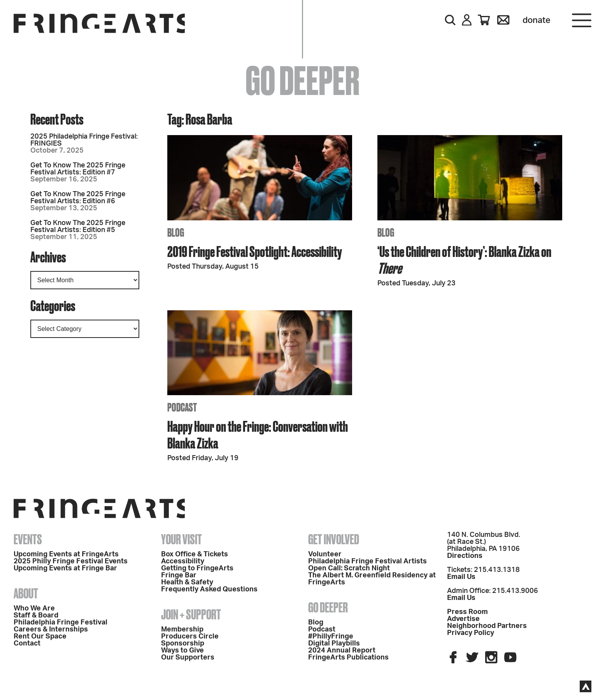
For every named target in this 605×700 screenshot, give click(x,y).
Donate (537, 20)
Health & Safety (187, 582)
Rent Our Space (40, 637)
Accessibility (183, 561)
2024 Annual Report (342, 651)
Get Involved (334, 539)
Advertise (463, 619)
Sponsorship (183, 644)
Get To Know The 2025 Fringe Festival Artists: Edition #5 (78, 227)
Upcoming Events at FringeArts (66, 554)
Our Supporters (188, 658)
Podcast (322, 630)
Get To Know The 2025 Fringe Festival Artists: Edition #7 (78, 169)
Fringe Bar (179, 575)
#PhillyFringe (331, 637)
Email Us (461, 577)
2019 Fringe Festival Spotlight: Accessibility (255, 251)
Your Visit (181, 539)
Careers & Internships (51, 630)
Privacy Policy (471, 633)
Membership (182, 630)
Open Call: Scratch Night (349, 568)
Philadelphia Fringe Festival (60, 623)
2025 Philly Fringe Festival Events (71, 561)
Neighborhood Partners (487, 626)
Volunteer (325, 554)
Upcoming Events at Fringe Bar (65, 568)
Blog (316, 623)
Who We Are (34, 609)
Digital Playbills (334, 644)
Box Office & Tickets (195, 554)
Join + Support (191, 614)
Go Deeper (328, 607)
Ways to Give (182, 651)
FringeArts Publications (348, 658)
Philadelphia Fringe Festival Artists (367, 561)
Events (28, 539)
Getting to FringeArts (197, 568)
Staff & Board (36, 616)
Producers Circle (190, 637)
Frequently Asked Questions (209, 589)
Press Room (467, 612)
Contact (27, 644)
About (26, 593)
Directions (465, 556)
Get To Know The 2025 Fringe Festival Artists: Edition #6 (78, 198)
